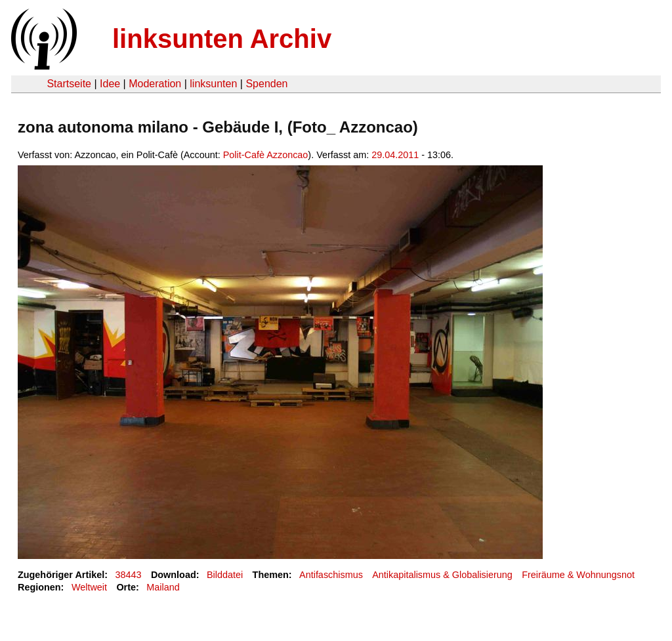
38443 (129, 575)
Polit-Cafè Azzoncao (266, 155)
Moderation (155, 84)
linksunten (213, 84)
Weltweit (89, 587)
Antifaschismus (331, 575)
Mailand (163, 587)
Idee (110, 84)
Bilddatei (225, 575)
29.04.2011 (395, 155)
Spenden (266, 84)
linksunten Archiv (222, 39)
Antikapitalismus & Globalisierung (442, 575)
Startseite (69, 84)
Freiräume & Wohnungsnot (578, 575)
